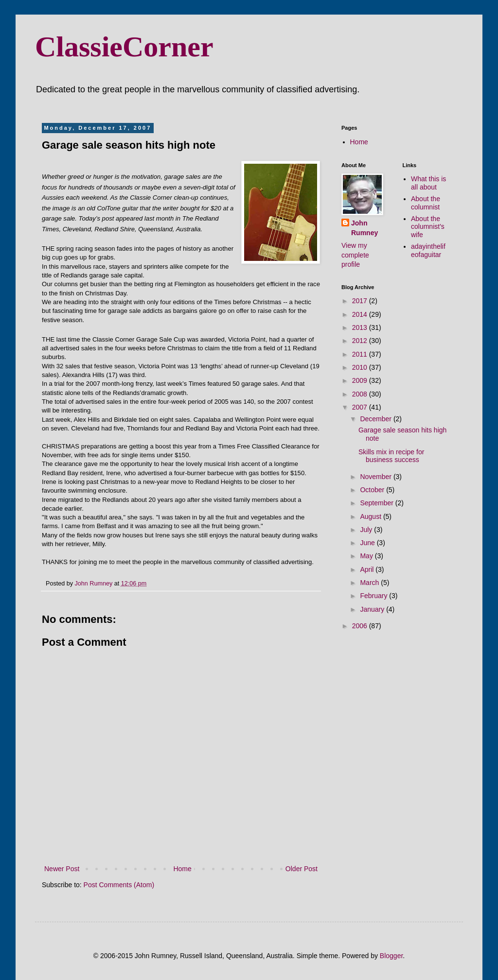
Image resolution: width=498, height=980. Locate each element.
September (377, 503)
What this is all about (428, 183)
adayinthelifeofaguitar (428, 250)
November (376, 477)
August (371, 516)
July (367, 530)
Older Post (302, 869)
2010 (361, 367)
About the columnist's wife (428, 227)
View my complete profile (355, 255)
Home (182, 869)
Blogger (391, 956)
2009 (361, 380)
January (373, 609)
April (368, 569)
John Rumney (365, 228)
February (374, 596)
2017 (361, 301)
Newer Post (62, 869)
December (376, 419)
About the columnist (426, 203)
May (367, 556)
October (373, 490)
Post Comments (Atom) (119, 885)
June (368, 543)
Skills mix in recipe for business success (391, 456)
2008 (361, 394)
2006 (361, 626)
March (370, 583)
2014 (361, 314)
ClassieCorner (124, 47)
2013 (361, 327)
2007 (361, 407)
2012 (361, 341)
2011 (361, 354)
